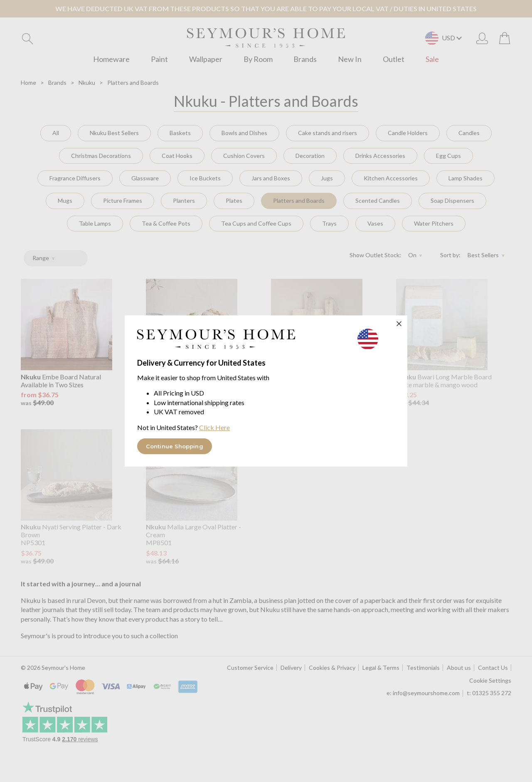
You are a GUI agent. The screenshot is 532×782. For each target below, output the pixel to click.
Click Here (214, 427)
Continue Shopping (175, 446)
